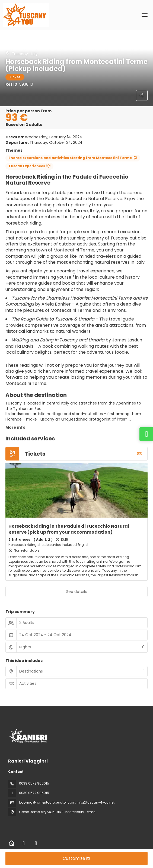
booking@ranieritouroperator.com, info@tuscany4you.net (67, 802)
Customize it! (76, 858)
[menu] (145, 15)
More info (15, 427)
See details (76, 592)
